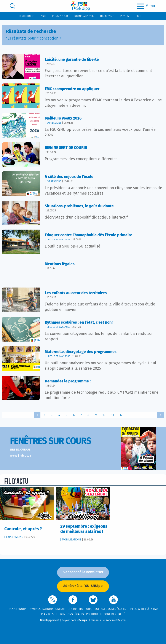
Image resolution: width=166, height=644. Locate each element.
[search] (12, 6)
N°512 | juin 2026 (21, 456)
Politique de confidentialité (106, 614)
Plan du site (49, 614)
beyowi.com (69, 620)
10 (104, 415)
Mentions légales (72, 614)
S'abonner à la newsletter (83, 572)
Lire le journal (20, 450)
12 (121, 415)
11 (113, 415)
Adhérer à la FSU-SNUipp (83, 586)
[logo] (80, 6)
